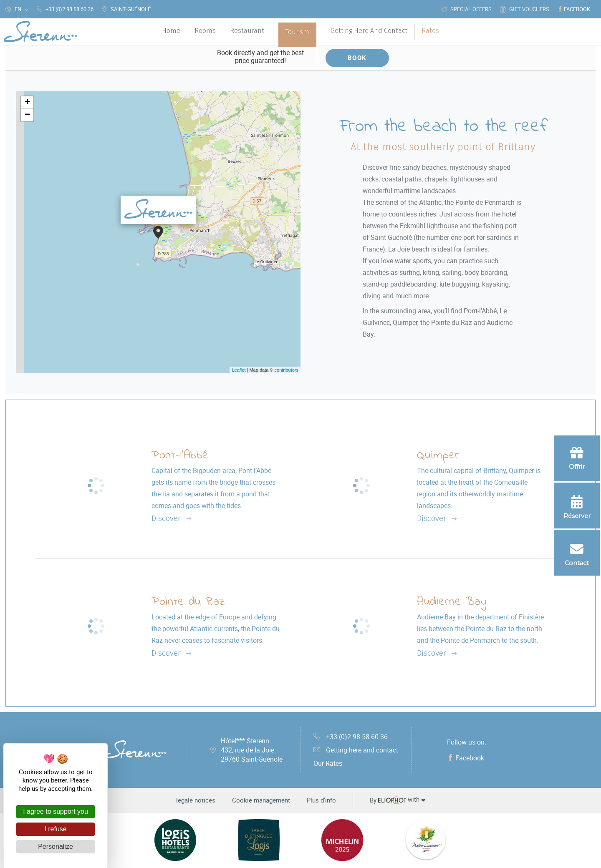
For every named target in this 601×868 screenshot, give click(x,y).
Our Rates (328, 763)
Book (357, 58)
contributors (287, 370)
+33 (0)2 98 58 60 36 (351, 737)
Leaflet (239, 370)
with (398, 800)
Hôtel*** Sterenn (252, 750)
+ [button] (27, 103)
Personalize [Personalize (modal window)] (56, 847)
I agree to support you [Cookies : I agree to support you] (56, 811)
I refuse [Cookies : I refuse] (55, 829)
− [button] (27, 115)
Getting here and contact (356, 750)
